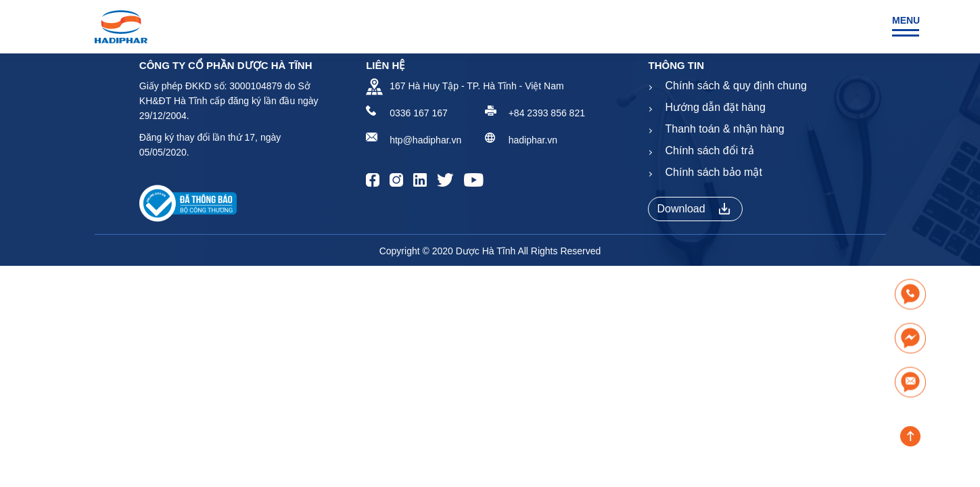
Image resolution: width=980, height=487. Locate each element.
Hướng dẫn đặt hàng (715, 107)
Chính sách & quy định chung (736, 86)
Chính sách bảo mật (713, 172)
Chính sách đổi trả (709, 150)
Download (693, 209)
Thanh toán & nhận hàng (724, 129)
